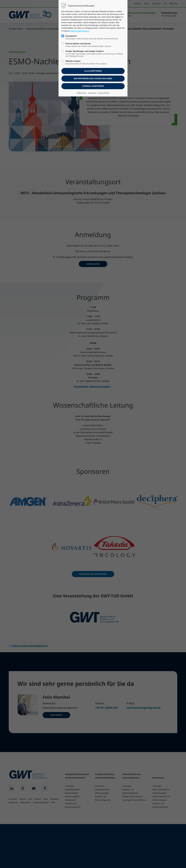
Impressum (92, 93)
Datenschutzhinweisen (79, 31)
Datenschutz (82, 93)
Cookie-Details (104, 93)
